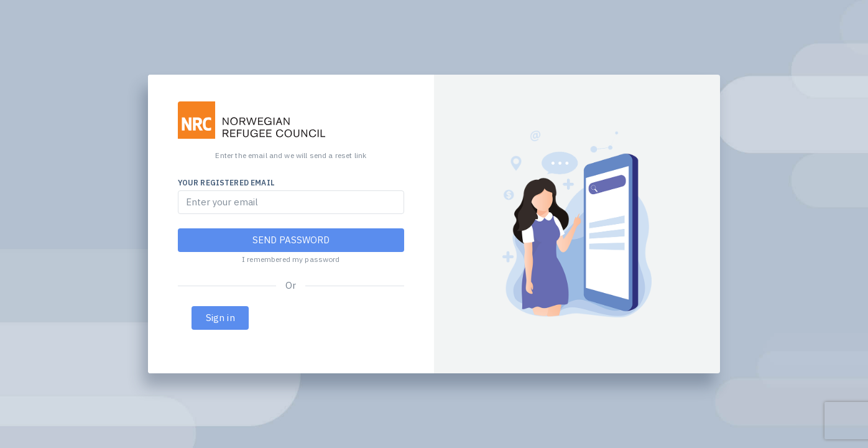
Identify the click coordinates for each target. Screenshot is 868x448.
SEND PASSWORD (291, 240)
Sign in (220, 318)
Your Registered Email (226, 183)
